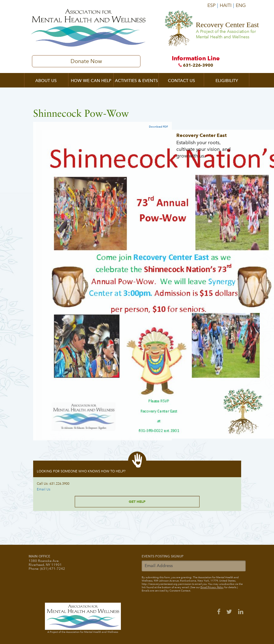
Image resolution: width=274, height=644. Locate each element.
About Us (46, 81)
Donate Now (86, 61)
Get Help (137, 501)
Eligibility (227, 81)
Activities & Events (136, 81)
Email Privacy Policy (212, 587)
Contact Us (181, 81)
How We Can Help (91, 81)
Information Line (196, 61)
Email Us (44, 489)
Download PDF (158, 127)
